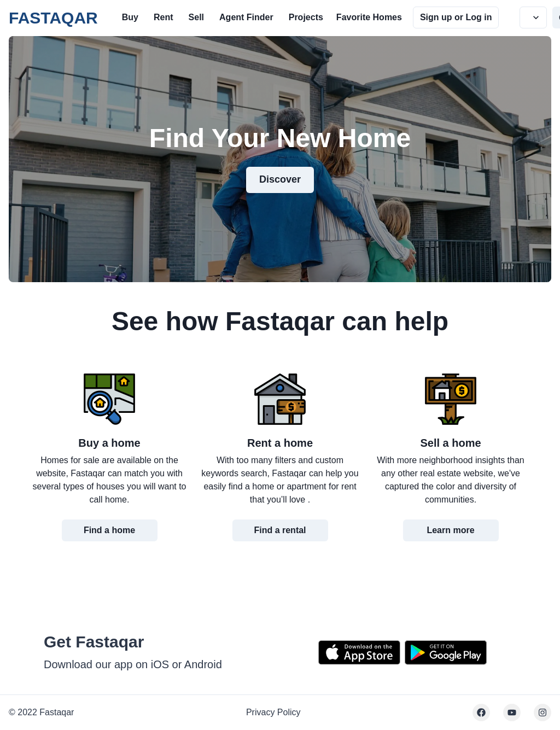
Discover (280, 179)
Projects (306, 17)
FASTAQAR (53, 18)
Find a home (109, 530)
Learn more (450, 530)
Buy (130, 17)
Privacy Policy (273, 712)
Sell (196, 17)
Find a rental (280, 530)
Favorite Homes (369, 17)
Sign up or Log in (456, 17)
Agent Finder (246, 17)
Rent (164, 17)
